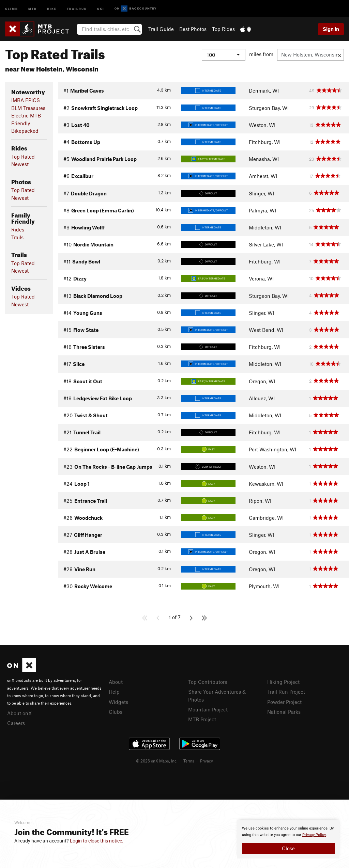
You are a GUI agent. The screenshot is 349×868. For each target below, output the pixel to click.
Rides (18, 229)
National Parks (284, 712)
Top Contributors (208, 682)
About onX (19, 713)
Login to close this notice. (97, 841)
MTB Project (202, 719)
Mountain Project (208, 709)
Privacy (207, 761)
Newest (20, 164)
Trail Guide (161, 29)
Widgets (118, 702)
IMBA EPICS (26, 100)
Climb (12, 8)
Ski (101, 8)
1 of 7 (175, 617)
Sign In (331, 29)
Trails (17, 237)
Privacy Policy (314, 835)
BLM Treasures (28, 108)
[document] (288, 839)
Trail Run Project (286, 692)
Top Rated (23, 157)
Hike (52, 8)
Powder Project (284, 702)
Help (114, 692)
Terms (189, 761)
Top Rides (223, 29)
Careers (16, 723)
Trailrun (77, 8)
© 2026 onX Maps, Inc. (157, 761)
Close (288, 848)
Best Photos (193, 29)
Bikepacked (25, 131)
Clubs (116, 712)
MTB (33, 8)
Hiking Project (283, 682)
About (116, 682)
